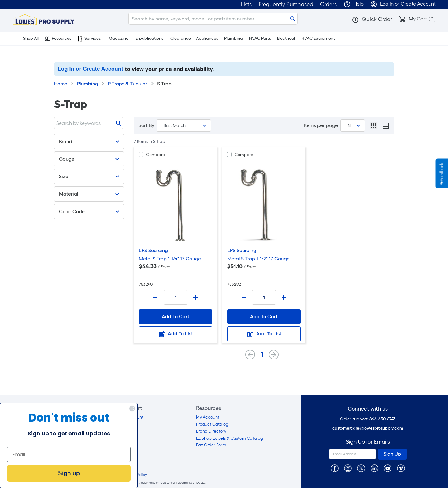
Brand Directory (211, 431)
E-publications (149, 38)
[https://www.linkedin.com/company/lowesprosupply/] (374, 468)
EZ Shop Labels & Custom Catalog (230, 438)
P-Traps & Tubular (128, 84)
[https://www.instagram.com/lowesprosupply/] (348, 468)
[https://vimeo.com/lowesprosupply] (401, 468)
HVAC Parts (260, 38)
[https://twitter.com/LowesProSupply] (361, 468)
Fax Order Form (211, 445)
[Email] (69, 454)
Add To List (176, 334)
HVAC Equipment (318, 38)
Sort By (146, 125)
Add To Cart (176, 317)
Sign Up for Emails (368, 442)
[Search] (213, 19)
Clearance (181, 38)
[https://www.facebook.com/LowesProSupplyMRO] (335, 468)
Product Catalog (212, 424)
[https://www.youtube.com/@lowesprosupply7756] (388, 468)
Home (61, 84)
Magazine (118, 38)
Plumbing (233, 38)
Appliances (207, 38)
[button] (372, 19)
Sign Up (392, 454)
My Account (208, 417)
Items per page (321, 125)
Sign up (69, 473)
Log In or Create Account (91, 69)
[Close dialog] (132, 408)
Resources (58, 39)
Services (89, 39)
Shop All (27, 39)
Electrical (286, 38)
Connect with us (368, 409)
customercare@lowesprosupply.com (368, 428)
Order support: (368, 419)
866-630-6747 (382, 419)
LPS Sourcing (153, 250)
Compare (156, 155)
